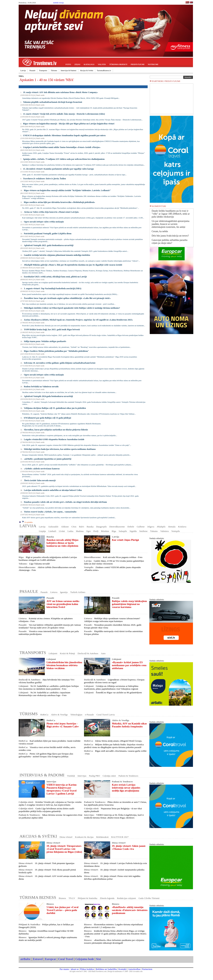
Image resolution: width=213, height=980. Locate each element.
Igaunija (64, 592)
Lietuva (54, 592)
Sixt (98, 959)
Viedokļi (71, 776)
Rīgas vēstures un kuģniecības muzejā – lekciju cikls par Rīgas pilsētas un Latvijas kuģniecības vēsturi (69, 124)
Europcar (51, 959)
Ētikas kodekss (87, 969)
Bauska (90, 527)
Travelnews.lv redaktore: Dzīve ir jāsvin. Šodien (44, 179)
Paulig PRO (94, 776)
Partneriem (147, 969)
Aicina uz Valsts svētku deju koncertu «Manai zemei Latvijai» (52, 212)
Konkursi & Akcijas (84, 837)
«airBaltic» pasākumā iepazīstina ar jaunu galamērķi (48, 459)
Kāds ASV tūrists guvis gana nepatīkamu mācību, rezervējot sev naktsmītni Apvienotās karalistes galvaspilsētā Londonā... (69, 517)
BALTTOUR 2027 (120, 837)
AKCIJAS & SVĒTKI (38, 836)
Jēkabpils (161, 527)
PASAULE (29, 591)
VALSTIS (102, 64)
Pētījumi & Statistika (88, 898)
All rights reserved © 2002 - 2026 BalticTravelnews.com (88, 971)
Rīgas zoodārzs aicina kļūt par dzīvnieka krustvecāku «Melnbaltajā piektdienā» (59, 202)
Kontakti (122, 969)
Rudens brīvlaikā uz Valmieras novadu (41, 387)
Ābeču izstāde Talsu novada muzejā (40, 480)
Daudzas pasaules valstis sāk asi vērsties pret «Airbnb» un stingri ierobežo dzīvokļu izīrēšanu (65, 502)
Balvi (81, 527)
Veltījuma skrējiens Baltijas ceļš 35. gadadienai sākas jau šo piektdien (55, 408)
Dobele (131, 527)
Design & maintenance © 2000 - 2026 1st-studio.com (125, 971)
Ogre (88, 531)
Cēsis (74, 527)
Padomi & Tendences (128, 776)
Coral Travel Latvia (105, 715)
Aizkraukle (53, 527)
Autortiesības (134, 969)
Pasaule (32, 70)
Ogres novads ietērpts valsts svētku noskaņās (44, 222)
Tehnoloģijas (76, 715)
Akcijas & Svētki (87, 70)
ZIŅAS (77, 64)
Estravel (38, 959)
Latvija (23, 70)
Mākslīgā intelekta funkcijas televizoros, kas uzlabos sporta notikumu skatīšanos (60, 449)
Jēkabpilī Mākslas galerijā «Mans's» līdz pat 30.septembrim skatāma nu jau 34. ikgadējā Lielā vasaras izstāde (73, 265)
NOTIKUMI (153, 64)
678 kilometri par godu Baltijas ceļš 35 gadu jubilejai (47, 418)
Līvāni (62, 531)
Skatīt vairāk (40, 95)
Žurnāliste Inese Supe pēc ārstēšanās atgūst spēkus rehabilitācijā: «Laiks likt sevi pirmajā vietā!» (67, 298)
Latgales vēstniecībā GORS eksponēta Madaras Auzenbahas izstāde (54, 439)
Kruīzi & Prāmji (68, 653)
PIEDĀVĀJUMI (138, 64)
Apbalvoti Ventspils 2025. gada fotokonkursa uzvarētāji (49, 245)
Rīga (114, 531)
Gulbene (141, 527)
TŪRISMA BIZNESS (38, 897)
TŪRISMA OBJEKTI (118, 64)
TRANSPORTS (33, 653)
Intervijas (82, 776)
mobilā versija (58, 3)
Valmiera (165, 531)
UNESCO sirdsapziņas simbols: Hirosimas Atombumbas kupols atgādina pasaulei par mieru (64, 135)
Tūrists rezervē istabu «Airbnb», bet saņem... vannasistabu (50, 512)
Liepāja (42, 531)
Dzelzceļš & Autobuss (88, 653)
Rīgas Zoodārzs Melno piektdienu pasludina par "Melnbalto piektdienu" (56, 351)
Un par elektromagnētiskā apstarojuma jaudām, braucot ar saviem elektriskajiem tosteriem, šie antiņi (171, 224)
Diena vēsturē (66, 837)
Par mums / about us (69, 969)
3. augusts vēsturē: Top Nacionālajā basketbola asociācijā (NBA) (53, 288)
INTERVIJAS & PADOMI (42, 775)
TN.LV (72, 898)
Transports (43, 70)
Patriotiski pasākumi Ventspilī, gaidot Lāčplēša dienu (48, 234)
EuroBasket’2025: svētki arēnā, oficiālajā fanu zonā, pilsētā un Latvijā (55, 277)
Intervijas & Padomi (69, 70)
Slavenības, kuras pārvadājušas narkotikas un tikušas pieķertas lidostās (56, 430)
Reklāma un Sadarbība (106, 969)
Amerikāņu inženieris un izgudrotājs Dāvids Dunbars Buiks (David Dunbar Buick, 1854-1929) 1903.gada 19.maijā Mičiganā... (71, 98)
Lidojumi (53, 653)
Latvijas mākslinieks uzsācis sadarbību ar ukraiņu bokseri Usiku (53, 490)
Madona (80, 531)
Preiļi (96, 531)
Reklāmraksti (102, 837)
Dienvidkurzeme (117, 527)
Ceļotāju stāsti (109, 776)
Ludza (70, 531)
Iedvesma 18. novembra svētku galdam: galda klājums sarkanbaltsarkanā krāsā (60, 363)
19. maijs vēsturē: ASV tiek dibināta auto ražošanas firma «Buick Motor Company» (60, 92)
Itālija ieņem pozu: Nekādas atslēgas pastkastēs (45, 341)
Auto (103, 653)
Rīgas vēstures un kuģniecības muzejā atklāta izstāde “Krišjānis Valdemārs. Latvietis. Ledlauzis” (67, 190)
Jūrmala (172, 527)
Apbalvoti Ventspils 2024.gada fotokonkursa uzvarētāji (48, 396)
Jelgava (151, 527)
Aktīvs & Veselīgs (59, 715)
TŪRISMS (29, 714)
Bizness (62, 898)
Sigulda (133, 531)
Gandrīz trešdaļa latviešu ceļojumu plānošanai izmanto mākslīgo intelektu (57, 255)
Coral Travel (66, 959)
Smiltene (143, 531)
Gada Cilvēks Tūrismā (149, 898)
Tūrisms (54, 70)
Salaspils (123, 531)
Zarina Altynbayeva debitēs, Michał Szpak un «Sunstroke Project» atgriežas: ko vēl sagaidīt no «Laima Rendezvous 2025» (78, 320)
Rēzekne (105, 531)
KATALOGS (89, 64)
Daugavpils (101, 527)
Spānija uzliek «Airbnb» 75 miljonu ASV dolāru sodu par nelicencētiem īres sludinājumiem (64, 159)
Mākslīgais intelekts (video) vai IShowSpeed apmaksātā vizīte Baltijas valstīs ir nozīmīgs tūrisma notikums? (72, 308)
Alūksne (65, 527)
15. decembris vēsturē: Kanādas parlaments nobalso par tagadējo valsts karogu (58, 169)
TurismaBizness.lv (104, 70)
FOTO (68, 64)
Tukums (154, 531)
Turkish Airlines (78, 592)
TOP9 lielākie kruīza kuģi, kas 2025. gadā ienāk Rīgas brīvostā (52, 330)
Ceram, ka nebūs (160, 231)
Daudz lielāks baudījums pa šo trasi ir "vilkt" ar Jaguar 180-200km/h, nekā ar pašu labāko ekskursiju (171, 214)
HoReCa (44, 715)
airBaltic (26, 959)
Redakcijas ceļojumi (126, 898)
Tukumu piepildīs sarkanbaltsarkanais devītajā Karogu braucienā (52, 102)
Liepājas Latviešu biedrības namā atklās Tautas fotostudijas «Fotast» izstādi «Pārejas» (62, 147)
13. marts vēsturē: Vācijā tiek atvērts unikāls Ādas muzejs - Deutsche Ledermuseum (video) (64, 114)
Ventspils (176, 531)
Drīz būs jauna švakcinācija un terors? (170, 236)
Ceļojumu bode (85, 959)
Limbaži (52, 531)
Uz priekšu (27, 522)
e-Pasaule (89, 715)
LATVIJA (28, 526)
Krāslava (182, 527)
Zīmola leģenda (107, 898)
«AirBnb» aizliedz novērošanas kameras (42, 469)
